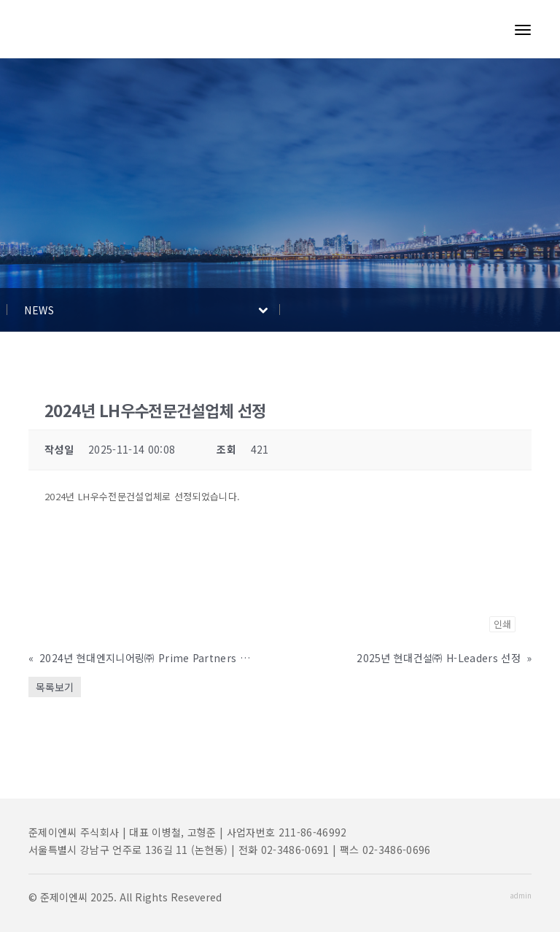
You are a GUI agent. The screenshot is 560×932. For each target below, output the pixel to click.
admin (521, 895)
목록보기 (55, 687)
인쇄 (502, 624)
